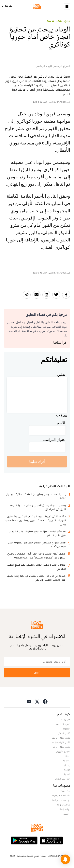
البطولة (67, 729)
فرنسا (67, 770)
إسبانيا (67, 761)
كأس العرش (64, 733)
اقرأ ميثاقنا (60, 343)
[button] (65, 859)
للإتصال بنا (65, 809)
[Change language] (9, 7)
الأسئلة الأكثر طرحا (61, 796)
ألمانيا (67, 774)
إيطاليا (67, 765)
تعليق (61, 375)
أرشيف (67, 814)
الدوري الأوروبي (63, 751)
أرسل (37, 673)
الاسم (61, 423)
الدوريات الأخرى (63, 779)
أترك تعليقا (37, 462)
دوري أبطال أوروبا (61, 747)
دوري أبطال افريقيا (59, 21)
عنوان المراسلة (54, 440)
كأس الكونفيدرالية (61, 742)
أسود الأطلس (63, 724)
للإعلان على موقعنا (61, 800)
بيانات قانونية (63, 805)
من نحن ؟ (65, 791)
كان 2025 (65, 720)
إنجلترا (67, 756)
